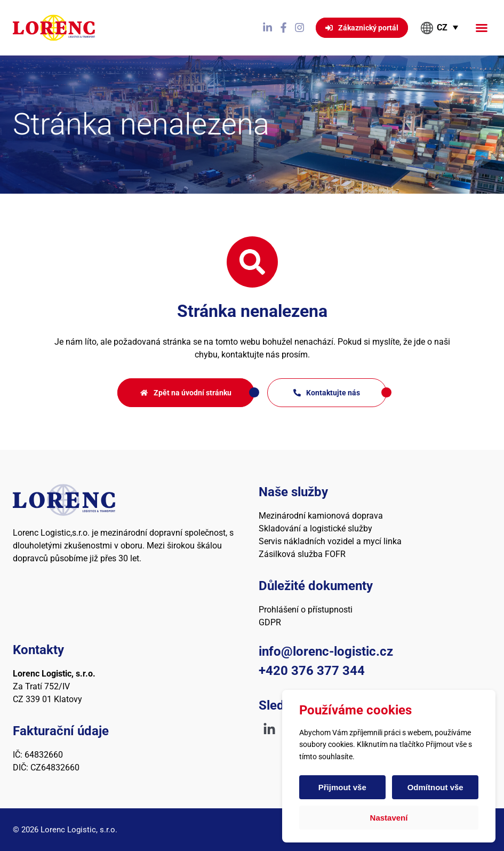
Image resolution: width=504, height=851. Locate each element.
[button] (482, 28)
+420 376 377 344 (312, 671)
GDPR (270, 622)
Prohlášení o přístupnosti (306, 610)
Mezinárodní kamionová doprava (321, 516)
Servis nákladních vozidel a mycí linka (330, 541)
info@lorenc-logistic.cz (326, 651)
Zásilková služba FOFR (302, 554)
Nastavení (389, 818)
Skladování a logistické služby (315, 528)
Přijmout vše (342, 787)
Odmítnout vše (435, 787)
